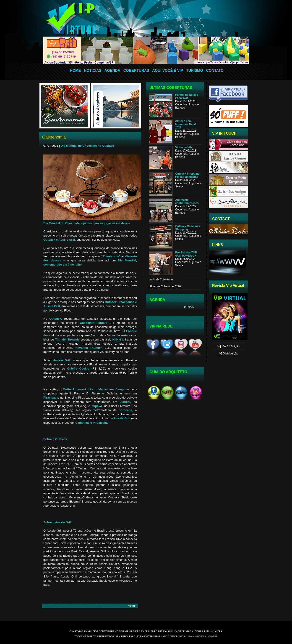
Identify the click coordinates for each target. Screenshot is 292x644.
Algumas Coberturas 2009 (165, 286)
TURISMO (195, 71)
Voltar (132, 606)
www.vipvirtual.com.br (203, 637)
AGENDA (112, 71)
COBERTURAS (136, 71)
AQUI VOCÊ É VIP (168, 71)
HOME (75, 71)
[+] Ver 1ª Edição (228, 346)
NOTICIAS (93, 71)
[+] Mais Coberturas (161, 279)
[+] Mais (189, 307)
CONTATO (215, 71)
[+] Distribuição (228, 353)
